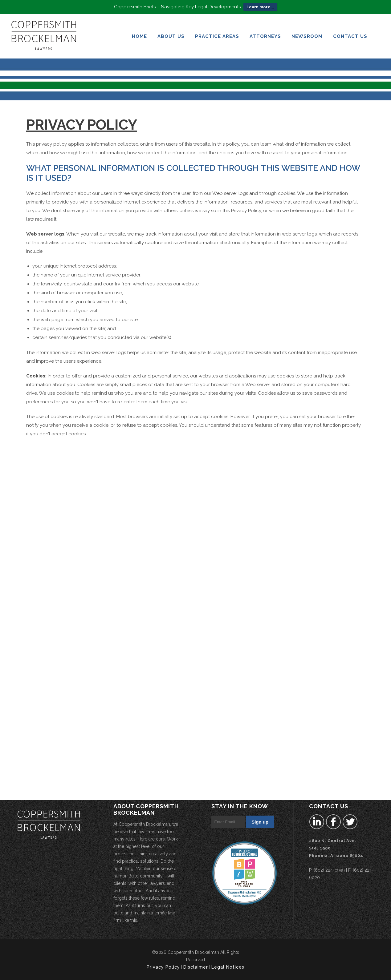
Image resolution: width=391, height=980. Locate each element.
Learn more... (260, 5)
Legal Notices (228, 967)
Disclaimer (196, 967)
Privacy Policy (163, 967)
